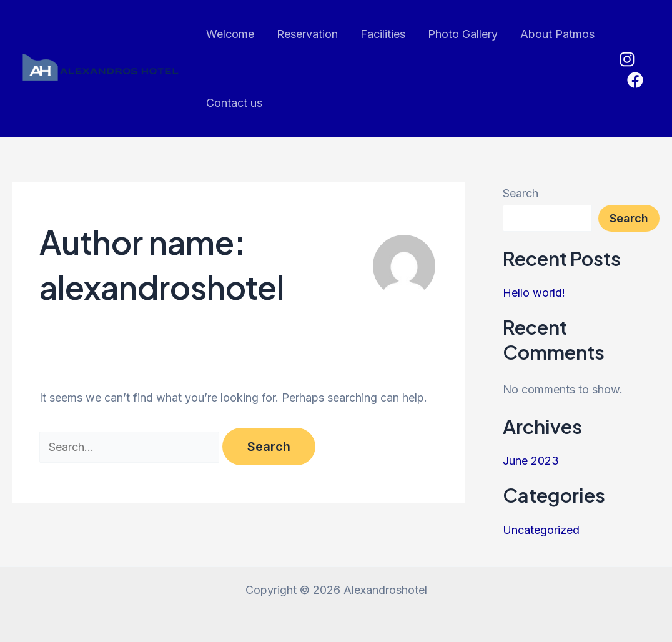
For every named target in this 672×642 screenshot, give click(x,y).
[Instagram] (627, 59)
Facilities (383, 34)
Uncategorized (541, 530)
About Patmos (557, 34)
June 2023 (531, 461)
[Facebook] (635, 80)
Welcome (230, 34)
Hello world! (534, 293)
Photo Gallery (463, 34)
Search (521, 193)
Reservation (307, 34)
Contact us (234, 103)
